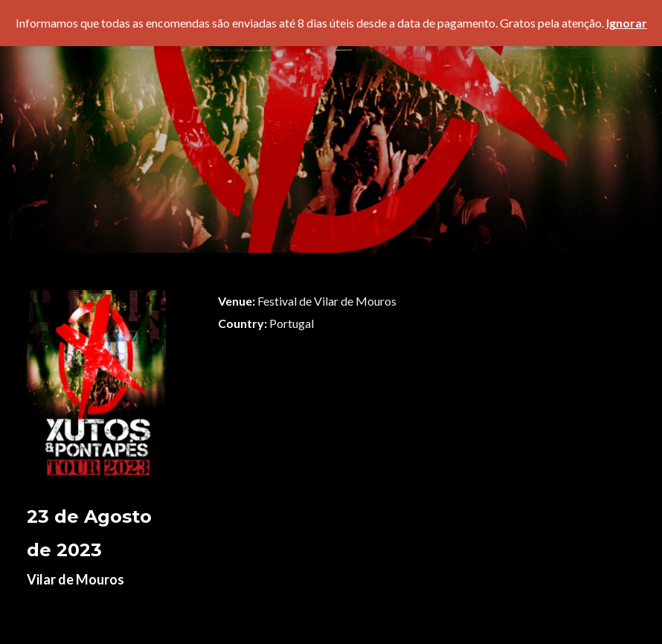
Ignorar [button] (627, 23)
